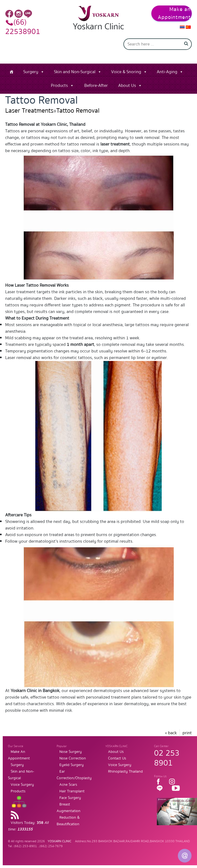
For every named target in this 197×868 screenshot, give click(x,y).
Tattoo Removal (78, 111)
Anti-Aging (167, 72)
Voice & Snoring (126, 72)
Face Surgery (70, 798)
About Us (127, 86)
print (187, 733)
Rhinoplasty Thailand (125, 772)
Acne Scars (68, 785)
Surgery (31, 72)
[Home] (11, 72)
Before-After (96, 86)
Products (59, 86)
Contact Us (117, 758)
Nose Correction (73, 758)
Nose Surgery (71, 752)
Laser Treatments (29, 111)
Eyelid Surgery (72, 765)
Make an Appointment (174, 13)
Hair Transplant (72, 791)
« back (171, 733)
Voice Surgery (22, 785)
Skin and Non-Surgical (75, 72)
